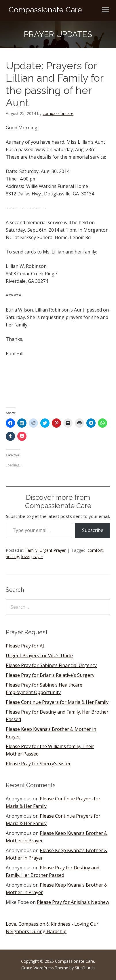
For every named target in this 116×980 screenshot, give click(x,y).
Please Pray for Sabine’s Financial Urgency (51, 665)
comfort (95, 550)
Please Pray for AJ (25, 646)
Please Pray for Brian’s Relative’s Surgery (50, 675)
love (25, 557)
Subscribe (93, 530)
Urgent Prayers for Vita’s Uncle (39, 656)
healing (12, 557)
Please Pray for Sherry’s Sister (38, 764)
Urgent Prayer (53, 550)
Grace (27, 968)
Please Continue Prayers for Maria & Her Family (57, 702)
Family (31, 550)
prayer (37, 557)
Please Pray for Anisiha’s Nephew (73, 902)
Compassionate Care (45, 10)
